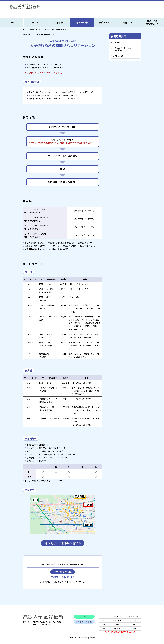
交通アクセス (129, 22)
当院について (35, 22)
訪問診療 (116, 43)
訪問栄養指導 (118, 56)
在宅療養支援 (118, 36)
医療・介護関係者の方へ (152, 22)
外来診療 (59, 22)
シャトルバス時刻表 (84, 622)
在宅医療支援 (82, 22)
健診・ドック (105, 22)
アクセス (84, 616)
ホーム (12, 22)
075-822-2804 (63, 572)
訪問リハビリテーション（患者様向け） (123, 49)
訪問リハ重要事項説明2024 (65, 543)
